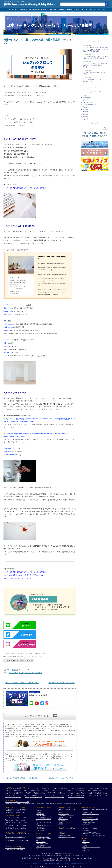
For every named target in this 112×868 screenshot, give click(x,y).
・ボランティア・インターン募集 (90, 819)
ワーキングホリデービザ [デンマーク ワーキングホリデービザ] (78, 790)
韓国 (73, 789)
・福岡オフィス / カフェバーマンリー (91, 847)
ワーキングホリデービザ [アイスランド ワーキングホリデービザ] (36, 795)
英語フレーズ (29, 673)
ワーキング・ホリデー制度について (17, 10)
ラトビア (70, 797)
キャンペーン (87, 100)
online (85, 95)
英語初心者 (38, 673)
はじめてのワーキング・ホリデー (39, 10)
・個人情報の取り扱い (87, 821)
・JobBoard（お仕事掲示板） (89, 832)
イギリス (26, 790)
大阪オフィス (42, 855)
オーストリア (8, 794)
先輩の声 (85, 107)
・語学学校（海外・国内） (64, 835)
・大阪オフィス (86, 842)
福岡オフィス (70, 855)
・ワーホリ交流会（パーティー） (66, 816)
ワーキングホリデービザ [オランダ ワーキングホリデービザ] (15, 797)
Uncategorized (87, 97)
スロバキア (90, 792)
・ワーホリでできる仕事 (23, 802)
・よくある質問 (62, 821)
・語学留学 (38, 812)
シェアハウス (14, 673)
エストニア (92, 795)
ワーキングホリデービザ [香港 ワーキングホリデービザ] (56, 792)
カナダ (54, 789)
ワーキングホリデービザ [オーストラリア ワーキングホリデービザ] (19, 789)
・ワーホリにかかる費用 (11, 802)
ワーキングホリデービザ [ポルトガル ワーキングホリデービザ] (38, 792)
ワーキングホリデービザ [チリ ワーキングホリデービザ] (13, 795)
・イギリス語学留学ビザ (42, 830)
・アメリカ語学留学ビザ (42, 817)
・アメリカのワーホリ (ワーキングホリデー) (15, 827)
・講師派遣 (60, 824)
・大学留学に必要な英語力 (42, 837)
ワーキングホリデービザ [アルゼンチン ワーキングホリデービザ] (101, 794)
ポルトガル (29, 792)
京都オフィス (51, 855)
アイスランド (26, 795)
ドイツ (6, 790)
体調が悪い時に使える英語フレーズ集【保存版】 (22, 683)
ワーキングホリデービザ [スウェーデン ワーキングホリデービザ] (79, 795)
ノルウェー (68, 792)
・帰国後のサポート (63, 819)
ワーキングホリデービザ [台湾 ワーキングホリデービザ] (96, 790)
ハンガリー (30, 794)
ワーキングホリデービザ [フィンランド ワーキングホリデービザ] (58, 797)
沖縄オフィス (79, 855)
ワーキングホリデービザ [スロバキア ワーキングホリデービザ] (99, 792)
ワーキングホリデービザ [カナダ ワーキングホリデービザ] (62, 789)
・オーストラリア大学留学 (42, 844)
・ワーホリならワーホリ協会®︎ (89, 829)
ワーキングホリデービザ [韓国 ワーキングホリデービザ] (80, 789)
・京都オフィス (86, 844)
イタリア (27, 797)
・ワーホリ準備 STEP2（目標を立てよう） (33, 804)
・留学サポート (39, 811)
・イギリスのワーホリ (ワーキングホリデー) (15, 826)
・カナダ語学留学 (40, 827)
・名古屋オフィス (86, 845)
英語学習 (85, 119)
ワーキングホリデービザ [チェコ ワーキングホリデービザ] (78, 794)
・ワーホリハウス (86, 830)
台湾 (89, 790)
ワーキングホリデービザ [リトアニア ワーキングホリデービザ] (57, 795)
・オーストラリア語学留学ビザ (43, 826)
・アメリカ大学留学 (41, 842)
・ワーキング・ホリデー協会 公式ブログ (15, 848)
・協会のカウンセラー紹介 (64, 817)
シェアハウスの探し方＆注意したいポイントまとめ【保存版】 (25, 188)
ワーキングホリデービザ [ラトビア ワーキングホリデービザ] (78, 797)
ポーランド (7, 792)
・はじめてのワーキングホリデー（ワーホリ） (16, 811)
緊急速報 (85, 117)
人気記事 (61, 10)
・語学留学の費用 (40, 814)
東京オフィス (33, 855)
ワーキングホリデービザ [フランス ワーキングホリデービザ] (101, 789)
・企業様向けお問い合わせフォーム (91, 814)
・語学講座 (60, 822)
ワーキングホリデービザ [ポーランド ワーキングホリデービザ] (16, 792)
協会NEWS (86, 109)
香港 (48, 792)
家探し (21, 673)
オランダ (7, 797)
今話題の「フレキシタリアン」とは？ (62, 683)
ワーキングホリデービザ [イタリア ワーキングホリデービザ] (36, 797)
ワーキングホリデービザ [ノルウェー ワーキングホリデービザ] (77, 792)
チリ (6, 795)
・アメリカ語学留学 (41, 816)
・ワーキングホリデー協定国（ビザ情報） (15, 812)
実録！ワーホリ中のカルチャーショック (17, 578)
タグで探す (68, 10)
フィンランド (48, 797)
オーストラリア (8, 789)
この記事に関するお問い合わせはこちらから (18, 660)
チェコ (70, 794)
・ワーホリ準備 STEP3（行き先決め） (54, 804)
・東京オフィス (86, 840)
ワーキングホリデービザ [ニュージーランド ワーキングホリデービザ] (43, 789)
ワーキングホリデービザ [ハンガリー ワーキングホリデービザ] (39, 794)
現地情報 (85, 114)
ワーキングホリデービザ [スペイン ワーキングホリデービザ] (59, 794)
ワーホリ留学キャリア (89, 105)
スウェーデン (70, 795)
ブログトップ (102, 10)
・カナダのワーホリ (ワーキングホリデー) (15, 821)
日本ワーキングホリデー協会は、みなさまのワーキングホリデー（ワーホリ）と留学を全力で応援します (56, 864)
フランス (92, 789)
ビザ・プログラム (88, 102)
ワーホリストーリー (79, 10)
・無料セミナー (62, 812)
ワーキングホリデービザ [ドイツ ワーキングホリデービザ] (14, 790)
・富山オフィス (86, 850)
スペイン (51, 794)
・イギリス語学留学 (41, 829)
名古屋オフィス (60, 855)
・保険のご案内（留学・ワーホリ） (66, 837)
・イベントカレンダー (63, 814)
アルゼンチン (91, 794)
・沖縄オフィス (86, 849)
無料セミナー (54, 10)
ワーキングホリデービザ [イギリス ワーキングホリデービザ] (34, 790)
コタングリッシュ (91, 10)
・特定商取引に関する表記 (88, 822)
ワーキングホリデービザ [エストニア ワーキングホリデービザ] (101, 795)
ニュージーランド (33, 789)
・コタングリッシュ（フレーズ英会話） (92, 834)
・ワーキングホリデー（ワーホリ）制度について (17, 809)
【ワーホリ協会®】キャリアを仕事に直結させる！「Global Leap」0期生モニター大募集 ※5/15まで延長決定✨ (95, 49)
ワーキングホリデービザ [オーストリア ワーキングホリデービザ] (17, 794)
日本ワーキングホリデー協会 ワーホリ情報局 (49, 25)
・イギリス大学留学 (41, 845)
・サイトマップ (86, 824)
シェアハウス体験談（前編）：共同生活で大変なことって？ (24, 575)
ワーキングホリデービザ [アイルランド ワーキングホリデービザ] (57, 790)
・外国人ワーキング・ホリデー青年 (66, 829)
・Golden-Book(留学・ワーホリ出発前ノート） (16, 850)
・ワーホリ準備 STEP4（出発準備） (73, 804)
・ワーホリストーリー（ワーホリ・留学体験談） (94, 835)
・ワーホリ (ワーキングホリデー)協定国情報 (15, 829)
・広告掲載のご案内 (87, 812)
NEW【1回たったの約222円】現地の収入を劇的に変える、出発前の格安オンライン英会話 (95, 65)
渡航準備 (15, 670)
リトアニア (48, 795)
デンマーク (69, 790)
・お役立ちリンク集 (63, 834)
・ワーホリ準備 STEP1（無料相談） (14, 804)
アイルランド (47, 790)
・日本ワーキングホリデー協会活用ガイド (15, 837)
